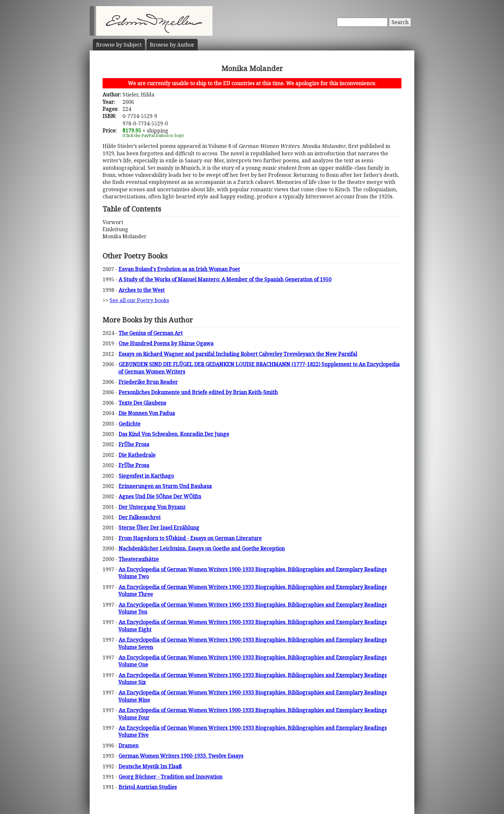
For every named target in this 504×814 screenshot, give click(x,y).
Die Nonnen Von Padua (147, 413)
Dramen (129, 746)
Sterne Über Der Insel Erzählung (159, 528)
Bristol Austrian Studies (148, 787)
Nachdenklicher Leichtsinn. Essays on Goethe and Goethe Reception (202, 548)
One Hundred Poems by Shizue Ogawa (166, 343)
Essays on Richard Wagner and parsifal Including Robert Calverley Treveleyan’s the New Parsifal (238, 354)
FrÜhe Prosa (134, 444)
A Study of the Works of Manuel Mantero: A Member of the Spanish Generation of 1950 (225, 279)
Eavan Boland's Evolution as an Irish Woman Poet (179, 269)
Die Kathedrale (137, 455)
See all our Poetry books (139, 300)
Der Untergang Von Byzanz (152, 507)
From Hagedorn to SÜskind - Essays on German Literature (190, 538)
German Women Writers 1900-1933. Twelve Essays (181, 756)
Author (172, 45)
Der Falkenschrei (139, 517)
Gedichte (130, 424)
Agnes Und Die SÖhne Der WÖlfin (160, 496)
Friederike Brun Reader (148, 382)
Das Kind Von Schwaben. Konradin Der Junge (174, 434)
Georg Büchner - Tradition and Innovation (171, 777)
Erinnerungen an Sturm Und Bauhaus (165, 486)
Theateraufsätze (139, 559)
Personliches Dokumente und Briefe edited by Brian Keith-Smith (198, 392)
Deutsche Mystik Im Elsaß (150, 766)
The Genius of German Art (151, 333)
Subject (119, 45)
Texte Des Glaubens (142, 403)
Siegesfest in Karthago (146, 476)
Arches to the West (142, 290)
